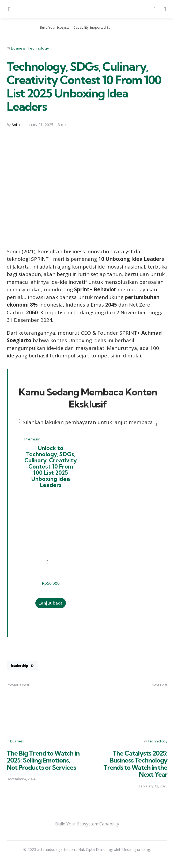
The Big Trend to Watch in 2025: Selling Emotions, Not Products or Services (43, 763)
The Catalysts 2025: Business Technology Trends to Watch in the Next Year (135, 766)
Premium (32, 439)
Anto (16, 125)
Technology (38, 48)
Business (18, 48)
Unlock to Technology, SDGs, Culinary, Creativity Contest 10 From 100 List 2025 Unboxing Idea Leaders (51, 468)
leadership (24, 669)
